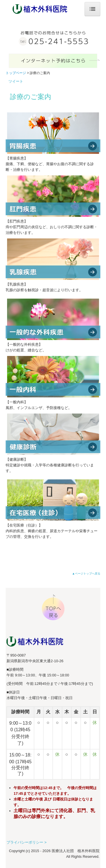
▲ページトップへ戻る (86, 574)
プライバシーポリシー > (26, 842)
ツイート (16, 81)
